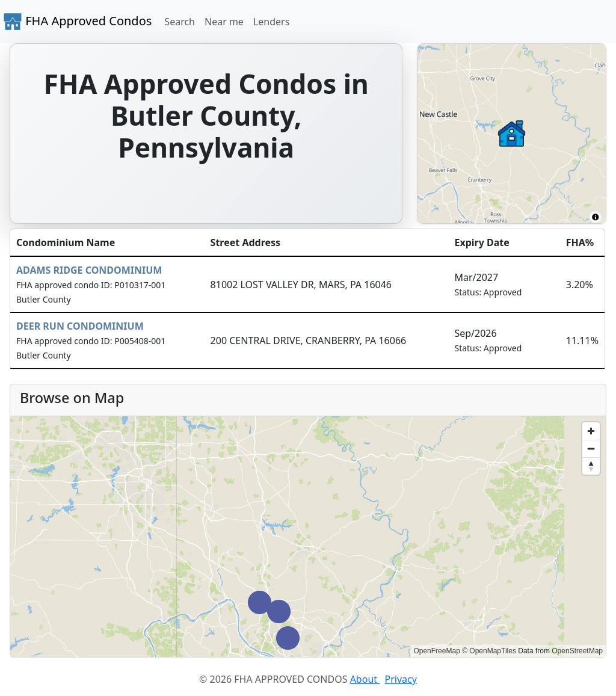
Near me (224, 22)
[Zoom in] (591, 431)
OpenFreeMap (436, 651)
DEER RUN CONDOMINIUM (80, 326)
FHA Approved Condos (77, 22)
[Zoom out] (591, 448)
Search (180, 22)
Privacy (401, 679)
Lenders (271, 22)
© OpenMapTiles (489, 651)
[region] (308, 537)
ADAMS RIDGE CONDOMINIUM (89, 270)
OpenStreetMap (577, 651)
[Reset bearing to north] (591, 466)
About (365, 679)
